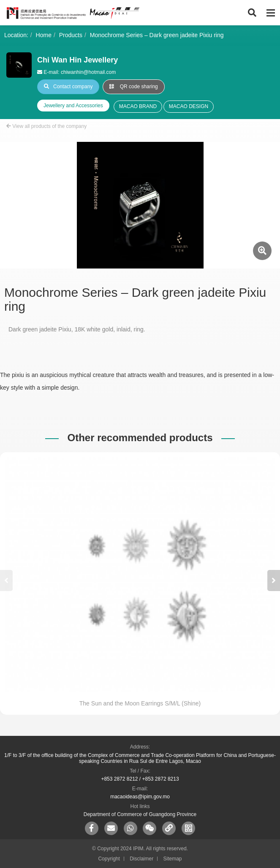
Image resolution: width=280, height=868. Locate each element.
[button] (274, 580)
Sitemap (173, 859)
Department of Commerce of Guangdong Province (140, 814)
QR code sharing (133, 87)
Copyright (109, 859)
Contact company (68, 87)
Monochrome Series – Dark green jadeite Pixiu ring (157, 35)
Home (44, 35)
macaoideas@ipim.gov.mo (140, 797)
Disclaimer (141, 859)
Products (71, 35)
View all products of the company (46, 126)
